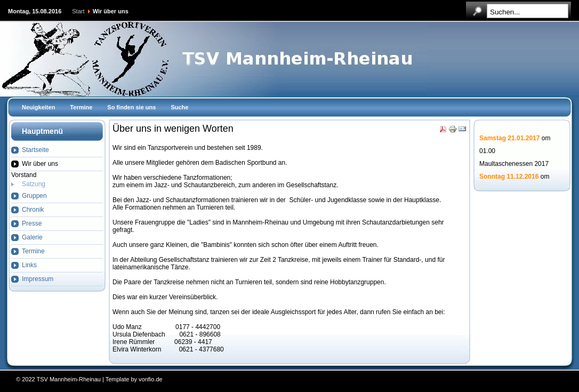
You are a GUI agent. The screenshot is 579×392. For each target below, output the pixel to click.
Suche (179, 107)
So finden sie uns (131, 107)
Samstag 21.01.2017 (509, 139)
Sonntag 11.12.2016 (509, 177)
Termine (81, 107)
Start (78, 11)
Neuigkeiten (38, 107)
